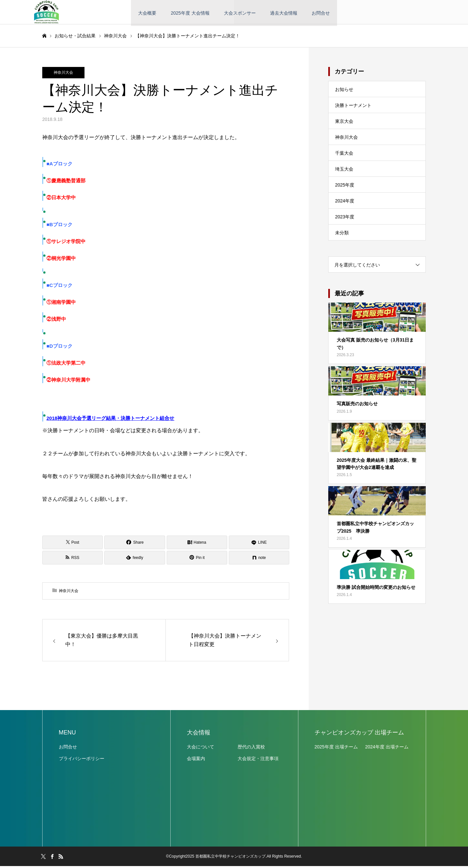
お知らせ (344, 91)
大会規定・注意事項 (258, 760)
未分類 (342, 235)
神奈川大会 (63, 74)
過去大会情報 (284, 13)
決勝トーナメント (353, 107)
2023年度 (345, 219)
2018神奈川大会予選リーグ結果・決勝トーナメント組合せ (110, 420)
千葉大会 (344, 155)
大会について (201, 749)
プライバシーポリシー (82, 760)
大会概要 (147, 13)
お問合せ (321, 13)
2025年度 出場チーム (336, 749)
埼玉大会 (344, 171)
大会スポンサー (240, 13)
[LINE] (259, 544)
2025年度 (345, 187)
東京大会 (344, 123)
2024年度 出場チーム (387, 749)
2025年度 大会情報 (190, 13)
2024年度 (345, 203)
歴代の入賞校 (251, 749)
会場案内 (196, 760)
